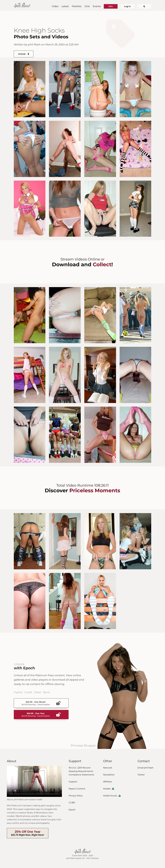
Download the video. (34, 781)
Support (73, 782)
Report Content (77, 789)
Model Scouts (112, 796)
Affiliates (108, 782)
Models (109, 789)
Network (108, 768)
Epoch (72, 810)
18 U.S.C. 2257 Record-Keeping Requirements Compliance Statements (81, 771)
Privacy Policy (76, 796)
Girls (87, 6)
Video (55, 6)
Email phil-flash (145, 768)
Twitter (141, 775)
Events (97, 6)
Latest (65, 6)
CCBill (72, 803)
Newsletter (109, 775)
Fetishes (77, 6)
